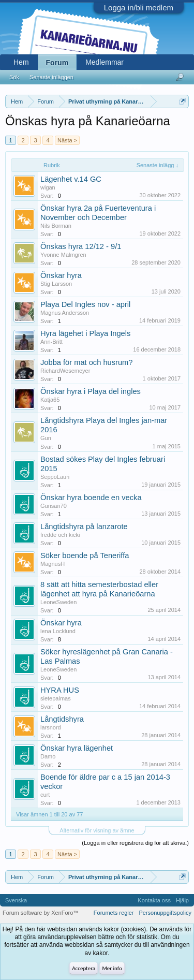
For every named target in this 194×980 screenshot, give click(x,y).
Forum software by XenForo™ (41, 913)
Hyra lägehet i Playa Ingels (85, 333)
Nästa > (67, 140)
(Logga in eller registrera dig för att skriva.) (135, 843)
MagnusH (53, 564)
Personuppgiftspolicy (165, 913)
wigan (48, 187)
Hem (21, 62)
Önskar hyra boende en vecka (91, 498)
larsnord (51, 727)
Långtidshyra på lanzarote (84, 526)
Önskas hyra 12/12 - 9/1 (81, 246)
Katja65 (50, 400)
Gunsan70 (54, 506)
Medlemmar (105, 62)
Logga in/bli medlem (139, 8)
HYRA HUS (60, 690)
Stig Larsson (56, 284)
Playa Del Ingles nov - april (85, 304)
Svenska (16, 900)
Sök (14, 77)
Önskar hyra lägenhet (77, 748)
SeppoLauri (55, 477)
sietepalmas (56, 698)
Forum (57, 63)
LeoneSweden (58, 602)
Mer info (112, 968)
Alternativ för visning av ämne (97, 830)
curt (45, 795)
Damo (48, 756)
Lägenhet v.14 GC (71, 179)
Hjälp (182, 900)
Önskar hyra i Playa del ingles (91, 391)
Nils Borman (56, 226)
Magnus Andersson (65, 313)
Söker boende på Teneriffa (85, 555)
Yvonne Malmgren (63, 255)
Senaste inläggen (51, 77)
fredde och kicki (60, 535)
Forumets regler (114, 913)
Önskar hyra (61, 275)
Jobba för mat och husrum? (86, 362)
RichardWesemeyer (65, 371)
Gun (46, 438)
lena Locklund (58, 631)
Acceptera (84, 968)
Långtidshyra (62, 719)
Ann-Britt (51, 342)
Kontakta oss (154, 900)
